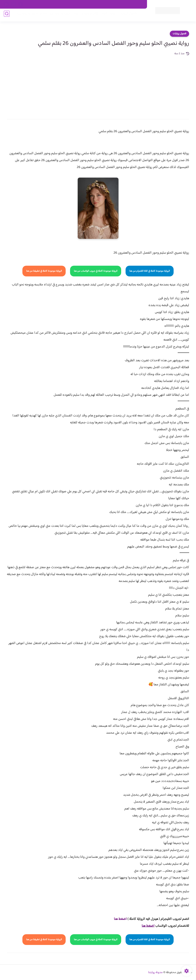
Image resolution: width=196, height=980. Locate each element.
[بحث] (7, 16)
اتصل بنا (138, 4)
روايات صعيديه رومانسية (62, 16)
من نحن (107, 4)
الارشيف (48, 4)
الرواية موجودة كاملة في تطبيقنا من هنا (44, 271)
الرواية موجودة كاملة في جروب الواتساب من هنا (96, 271)
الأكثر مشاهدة (88, 16)
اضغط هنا (120, 919)
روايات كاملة (107, 16)
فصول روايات (179, 34)
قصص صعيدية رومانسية (30, 16)
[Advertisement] (98, 85)
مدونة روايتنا (155, 972)
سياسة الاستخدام (89, 4)
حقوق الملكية (122, 4)
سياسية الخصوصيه (66, 4)
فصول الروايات (126, 16)
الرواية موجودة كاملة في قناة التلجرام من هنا (150, 271)
